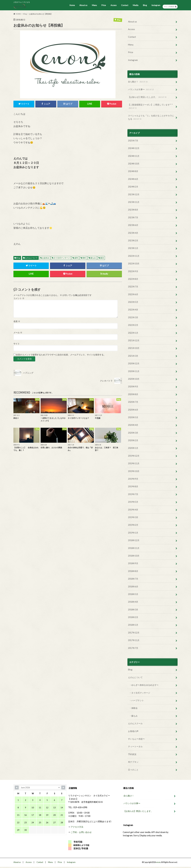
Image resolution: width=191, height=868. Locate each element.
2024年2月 (133, 187)
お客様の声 (133, 731)
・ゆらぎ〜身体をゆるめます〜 (144, 685)
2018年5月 (133, 594)
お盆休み (46, 258)
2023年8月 (133, 210)
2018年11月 (134, 548)
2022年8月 (133, 279)
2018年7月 (133, 579)
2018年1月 (133, 625)
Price (104, 5)
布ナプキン (133, 762)
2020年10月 (134, 379)
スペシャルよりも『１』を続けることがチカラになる (151, 117)
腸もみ (93, 258)
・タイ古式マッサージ (140, 693)
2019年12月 (134, 456)
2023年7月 (133, 217)
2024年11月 (134, 156)
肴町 (84, 258)
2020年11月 (134, 371)
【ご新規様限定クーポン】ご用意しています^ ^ (150, 106)
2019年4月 (133, 510)
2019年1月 (133, 533)
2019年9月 (133, 479)
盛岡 (76, 258)
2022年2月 (133, 325)
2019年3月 (133, 517)
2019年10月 (134, 471)
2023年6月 (133, 225)
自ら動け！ (138, 82)
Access (114, 5)
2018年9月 (133, 563)
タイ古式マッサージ (62, 258)
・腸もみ (133, 716)
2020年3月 (133, 433)
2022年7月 (133, 287)
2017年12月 (134, 633)
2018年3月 (133, 610)
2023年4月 (133, 233)
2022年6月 (133, 294)
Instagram (156, 5)
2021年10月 (134, 348)
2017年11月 (134, 640)
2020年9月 (133, 387)
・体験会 (133, 708)
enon (158, 862)
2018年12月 (134, 540)
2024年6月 (133, 179)
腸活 (102, 258)
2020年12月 (134, 363)
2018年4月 (133, 602)
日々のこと (133, 770)
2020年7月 (133, 402)
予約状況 (132, 754)
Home (72, 5)
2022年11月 (134, 256)
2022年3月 (133, 317)
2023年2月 (133, 240)
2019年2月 (133, 525)
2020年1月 (133, 448)
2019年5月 (133, 502)
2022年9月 (133, 271)
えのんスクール (135, 723)
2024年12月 (134, 148)
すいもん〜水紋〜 (136, 739)
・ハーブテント (137, 700)
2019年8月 (133, 486)
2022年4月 (133, 310)
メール (18, 333)
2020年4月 (133, 425)
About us (83, 5)
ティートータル (135, 746)
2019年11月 (134, 463)
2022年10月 (134, 264)
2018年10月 (134, 556)
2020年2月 (133, 440)
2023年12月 (134, 194)
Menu (94, 5)
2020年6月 (133, 410)
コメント (19, 298)
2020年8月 (133, 394)
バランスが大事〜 (141, 90)
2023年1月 (133, 248)
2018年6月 (133, 587)
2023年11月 (134, 202)
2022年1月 (133, 333)
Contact (125, 5)
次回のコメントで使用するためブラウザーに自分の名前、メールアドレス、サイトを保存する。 (61, 355)
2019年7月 (133, 494)
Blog (145, 5)
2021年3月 (133, 356)
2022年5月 (133, 302)
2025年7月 (133, 141)
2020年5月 (133, 417)
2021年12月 (134, 340)
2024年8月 (133, 171)
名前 (17, 321)
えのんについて (31, 258)
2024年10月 (134, 164)
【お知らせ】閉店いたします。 (148, 97)
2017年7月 (133, 648)
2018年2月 (133, 617)
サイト (17, 344)
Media (136, 5)
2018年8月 (133, 571)
